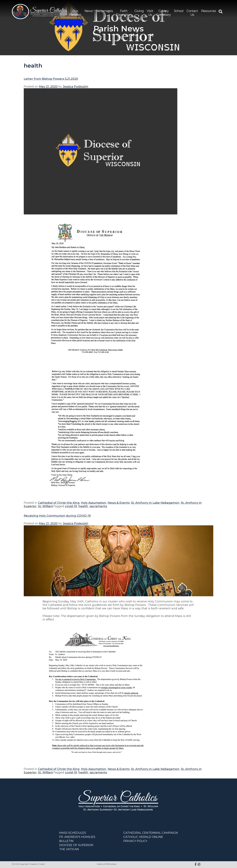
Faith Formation (124, 13)
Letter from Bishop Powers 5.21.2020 (51, 79)
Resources (209, 11)
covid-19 (71, 506)
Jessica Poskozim (75, 87)
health (83, 506)
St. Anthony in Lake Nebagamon (155, 503)
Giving (139, 11)
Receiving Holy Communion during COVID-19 (57, 516)
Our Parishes (75, 13)
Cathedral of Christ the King (59, 503)
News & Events (119, 503)
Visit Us (150, 13)
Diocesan (113, 864)
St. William (46, 506)
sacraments (98, 506)
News (88, 11)
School (179, 11)
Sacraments (104, 11)
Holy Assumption (94, 503)
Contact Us (192, 13)
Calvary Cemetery (163, 13)
